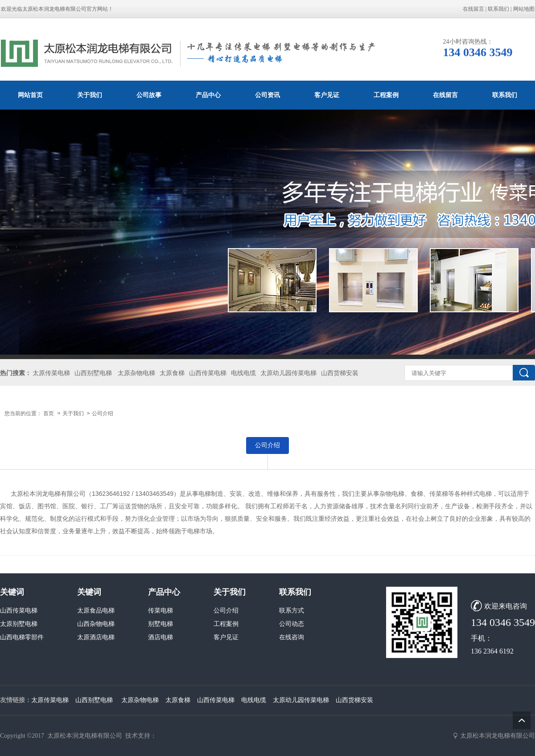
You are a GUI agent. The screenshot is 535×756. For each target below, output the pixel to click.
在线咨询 (292, 637)
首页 (49, 413)
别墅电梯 (160, 624)
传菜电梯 (160, 611)
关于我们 (90, 95)
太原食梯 (172, 373)
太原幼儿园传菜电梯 (288, 373)
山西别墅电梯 (93, 373)
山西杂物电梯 (96, 624)
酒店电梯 (160, 637)
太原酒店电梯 (96, 637)
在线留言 (473, 9)
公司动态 (292, 624)
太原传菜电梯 (51, 373)
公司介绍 (103, 413)
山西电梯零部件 (22, 637)
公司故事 (149, 95)
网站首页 (30, 95)
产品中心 (208, 95)
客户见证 (327, 95)
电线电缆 (243, 373)
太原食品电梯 (96, 611)
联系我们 (498, 9)
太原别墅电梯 (19, 624)
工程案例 (386, 95)
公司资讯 (267, 95)
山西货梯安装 (340, 373)
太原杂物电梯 (136, 373)
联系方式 (292, 611)
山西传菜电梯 (208, 373)
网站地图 (524, 9)
